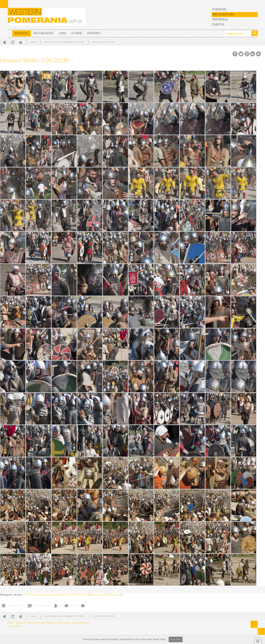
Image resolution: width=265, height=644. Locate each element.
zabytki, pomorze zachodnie (47, 18)
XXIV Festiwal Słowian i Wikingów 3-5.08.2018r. (64, 42)
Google (247, 54)
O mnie (77, 33)
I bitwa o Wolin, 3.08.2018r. (104, 42)
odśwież (12, 42)
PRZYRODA (220, 19)
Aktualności (44, 33)
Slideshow (114, 595)
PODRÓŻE (219, 10)
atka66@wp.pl (80, 623)
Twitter (241, 54)
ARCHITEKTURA (223, 15)
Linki (63, 33)
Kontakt (94, 33)
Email (259, 54)
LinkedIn (253, 54)
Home (20, 42)
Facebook (235, 54)
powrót (4, 42)
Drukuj (83, 606)
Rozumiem (176, 639)
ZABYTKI (218, 24)
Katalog (22, 33)
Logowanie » (15, 626)
